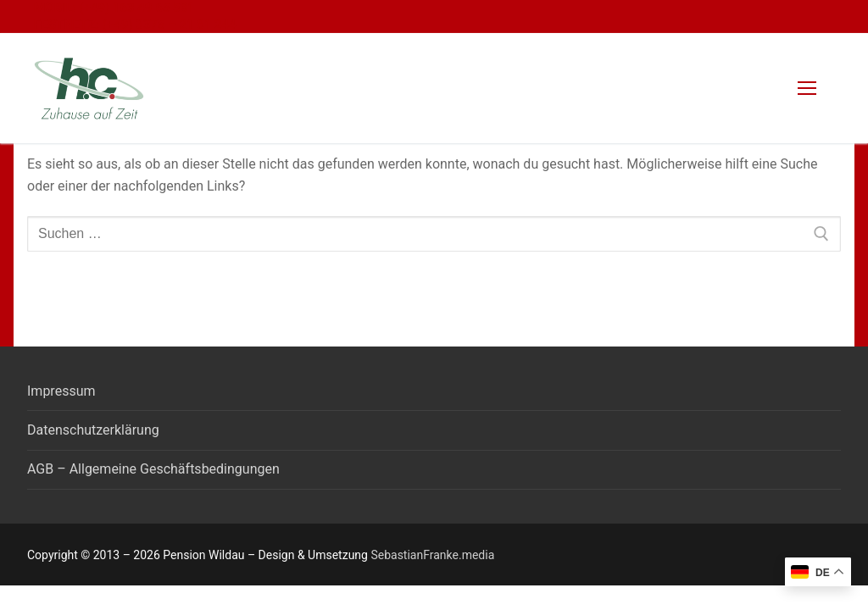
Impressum (61, 391)
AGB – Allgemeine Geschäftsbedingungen (153, 469)
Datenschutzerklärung (93, 430)
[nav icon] (807, 88)
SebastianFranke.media (432, 555)
